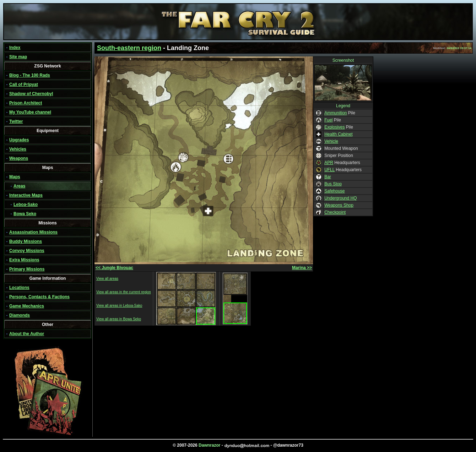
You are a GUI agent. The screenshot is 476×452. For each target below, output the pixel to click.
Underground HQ (340, 198)
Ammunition (336, 113)
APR (329, 163)
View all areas (107, 279)
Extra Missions (24, 260)
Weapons (19, 158)
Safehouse (334, 191)
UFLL (329, 170)
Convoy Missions (27, 251)
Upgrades (19, 140)
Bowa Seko (25, 214)
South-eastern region (129, 48)
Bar (328, 177)
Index (15, 48)
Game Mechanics (27, 306)
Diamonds (20, 315)
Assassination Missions (33, 232)
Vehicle (331, 141)
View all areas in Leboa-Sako (119, 306)
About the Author (27, 334)
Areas (19, 186)
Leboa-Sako (26, 205)
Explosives (334, 127)
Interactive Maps (26, 195)
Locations (19, 288)
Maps (15, 177)
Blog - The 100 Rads (30, 75)
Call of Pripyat (24, 85)
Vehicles (18, 149)
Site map (18, 57)
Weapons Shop (339, 205)
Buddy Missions (26, 241)
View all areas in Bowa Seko (119, 319)
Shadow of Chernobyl (31, 94)
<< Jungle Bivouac (114, 268)
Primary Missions (27, 269)
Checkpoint (335, 212)
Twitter (16, 121)
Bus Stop (333, 184)
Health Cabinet (338, 134)
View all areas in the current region (124, 292)
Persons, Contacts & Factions (39, 297)
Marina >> (302, 268)
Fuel (328, 120)
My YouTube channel (30, 112)
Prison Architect (26, 103)
